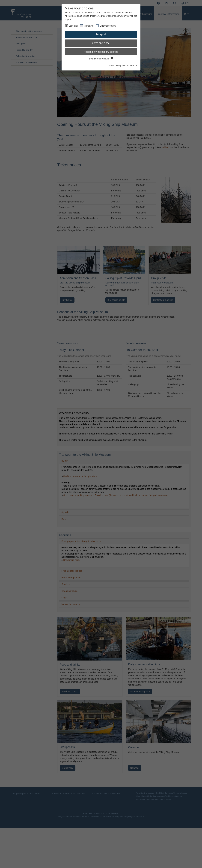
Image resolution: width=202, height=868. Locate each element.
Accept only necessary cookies (101, 52)
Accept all (101, 34)
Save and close (101, 43)
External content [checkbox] (108, 26)
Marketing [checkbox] (89, 26)
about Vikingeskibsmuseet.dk (123, 66)
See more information (101, 59)
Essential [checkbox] (73, 26)
